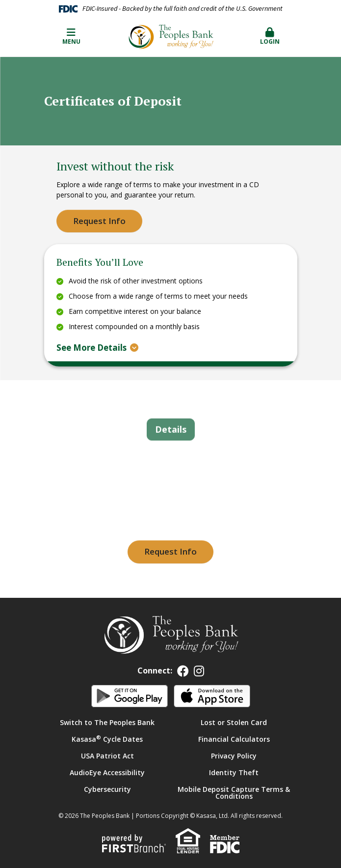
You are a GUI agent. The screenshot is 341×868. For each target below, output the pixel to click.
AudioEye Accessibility (107, 772)
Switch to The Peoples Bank (107, 722)
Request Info (99, 221)
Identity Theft (234, 772)
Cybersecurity (107, 789)
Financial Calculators (234, 739)
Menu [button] (71, 37)
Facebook (183, 671)
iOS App (212, 696)
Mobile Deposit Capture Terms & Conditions (234, 793)
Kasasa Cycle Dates (107, 739)
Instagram (199, 671)
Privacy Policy (234, 756)
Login (270, 37)
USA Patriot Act (107, 756)
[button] (270, 37)
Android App (130, 696)
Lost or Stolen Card (234, 722)
